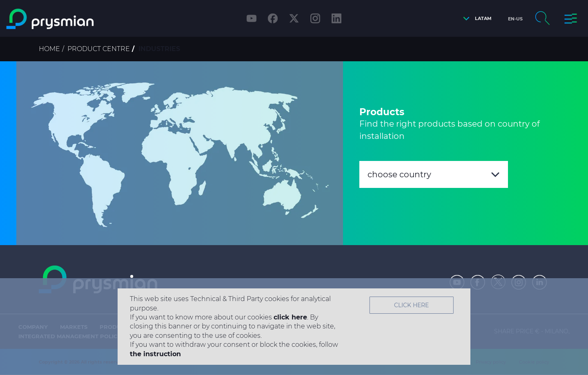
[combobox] (434, 174)
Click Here (411, 305)
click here (290, 317)
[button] (475, 19)
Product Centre (99, 49)
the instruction (155, 354)
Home (49, 49)
